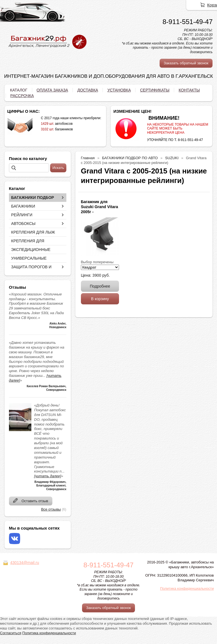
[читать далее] (48, 476)
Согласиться (11, 633)
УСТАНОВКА (119, 90)
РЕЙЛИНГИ (22, 215)
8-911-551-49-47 (187, 22)
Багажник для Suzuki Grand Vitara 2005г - (100, 207)
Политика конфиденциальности (187, 588)
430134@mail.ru (25, 563)
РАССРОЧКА (22, 96)
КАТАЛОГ (19, 90)
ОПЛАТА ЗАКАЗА (53, 90)
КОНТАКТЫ (189, 90)
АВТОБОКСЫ (23, 224)
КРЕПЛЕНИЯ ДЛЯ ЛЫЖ (33, 232)
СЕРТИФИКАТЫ (155, 90)
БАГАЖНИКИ (23, 206)
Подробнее (100, 286)
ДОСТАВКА (88, 90)
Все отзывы (51, 509)
